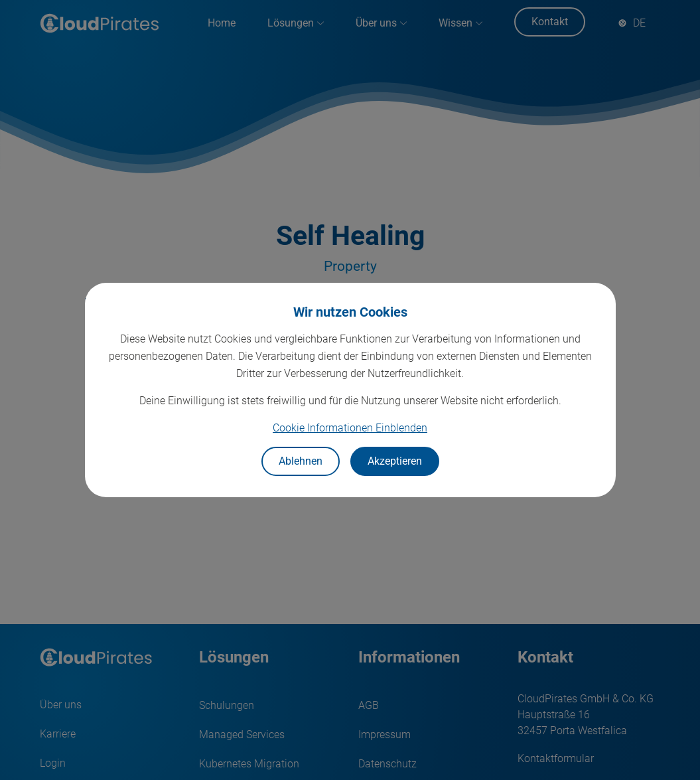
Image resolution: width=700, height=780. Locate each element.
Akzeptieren (395, 461)
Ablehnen (301, 461)
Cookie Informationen (350, 428)
